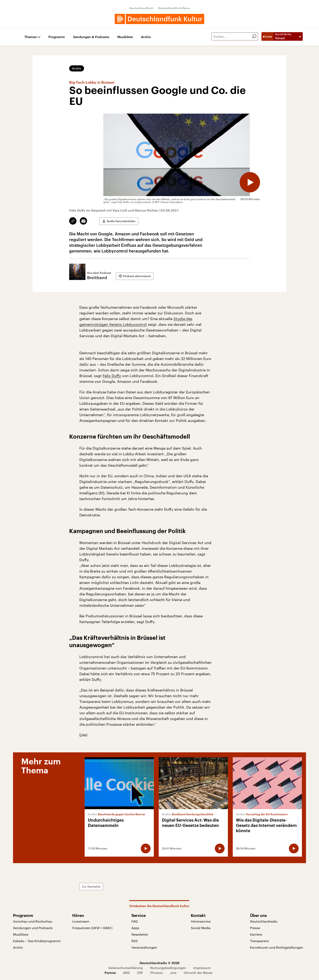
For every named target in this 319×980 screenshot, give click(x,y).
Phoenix (157, 973)
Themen (31, 37)
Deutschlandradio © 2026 (159, 963)
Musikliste (125, 37)
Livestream (81, 921)
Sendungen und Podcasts (33, 928)
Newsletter (140, 934)
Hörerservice (201, 921)
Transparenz (259, 941)
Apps (135, 928)
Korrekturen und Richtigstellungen (277, 947)
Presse (255, 928)
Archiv (146, 37)
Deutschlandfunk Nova (174, 8)
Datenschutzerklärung (126, 968)
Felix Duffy (112, 376)
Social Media (201, 928)
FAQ (135, 921)
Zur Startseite (91, 886)
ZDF (140, 973)
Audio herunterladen (121, 221)
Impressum (202, 968)
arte (173, 973)
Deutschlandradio (264, 921)
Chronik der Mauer (198, 973)
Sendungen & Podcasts (91, 37)
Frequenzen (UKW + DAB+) (92, 928)
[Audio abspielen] (250, 182)
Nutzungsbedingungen (168, 968)
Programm (57, 37)
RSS (134, 941)
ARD (126, 973)
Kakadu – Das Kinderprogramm (37, 941)
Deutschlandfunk (141, 8)
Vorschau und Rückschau (33, 921)
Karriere (256, 934)
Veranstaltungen (144, 947)
